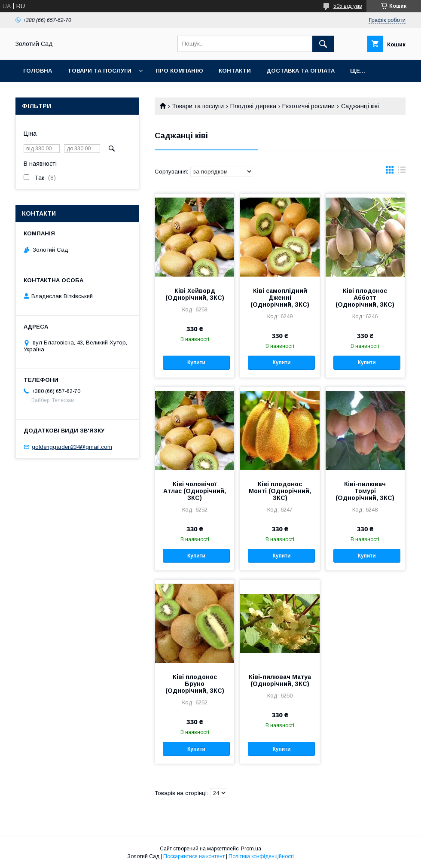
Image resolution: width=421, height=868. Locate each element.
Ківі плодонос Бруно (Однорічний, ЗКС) (195, 684)
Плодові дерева (253, 106)
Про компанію (179, 71)
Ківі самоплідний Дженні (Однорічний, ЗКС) (280, 298)
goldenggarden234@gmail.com (72, 447)
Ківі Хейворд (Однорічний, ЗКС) (195, 294)
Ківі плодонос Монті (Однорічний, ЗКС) (280, 491)
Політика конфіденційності (261, 856)
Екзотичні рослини (308, 106)
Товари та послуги (99, 71)
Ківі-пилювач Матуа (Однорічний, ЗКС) (280, 680)
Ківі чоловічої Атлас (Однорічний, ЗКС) (195, 491)
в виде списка (402, 172)
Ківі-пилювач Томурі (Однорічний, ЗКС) (365, 491)
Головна (38, 71)
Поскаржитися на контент (194, 856)
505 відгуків (348, 6)
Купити (196, 362)
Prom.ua (251, 849)
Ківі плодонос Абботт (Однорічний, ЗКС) (365, 298)
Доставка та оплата (300, 71)
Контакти (235, 71)
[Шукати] (323, 44)
